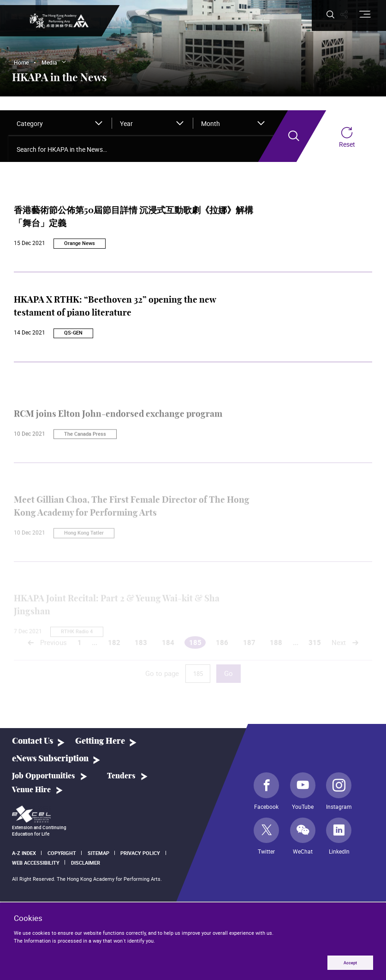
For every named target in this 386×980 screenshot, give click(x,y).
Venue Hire (31, 790)
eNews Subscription (50, 759)
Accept (350, 962)
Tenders (121, 776)
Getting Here (100, 741)
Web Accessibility (36, 863)
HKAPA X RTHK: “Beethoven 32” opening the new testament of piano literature (115, 308)
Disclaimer (86, 863)
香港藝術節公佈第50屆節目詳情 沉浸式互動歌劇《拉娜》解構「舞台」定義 (134, 222)
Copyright (62, 853)
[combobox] (60, 123)
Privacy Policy (140, 853)
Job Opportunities (44, 776)
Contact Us (33, 741)
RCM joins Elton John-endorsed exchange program (118, 434)
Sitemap (98, 853)
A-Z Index (24, 853)
